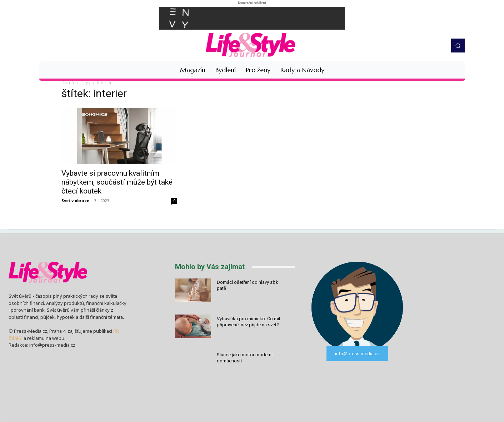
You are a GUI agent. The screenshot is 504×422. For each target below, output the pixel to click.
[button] (458, 45)
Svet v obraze (75, 200)
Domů (68, 83)
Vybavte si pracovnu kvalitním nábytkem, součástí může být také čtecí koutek (117, 182)
